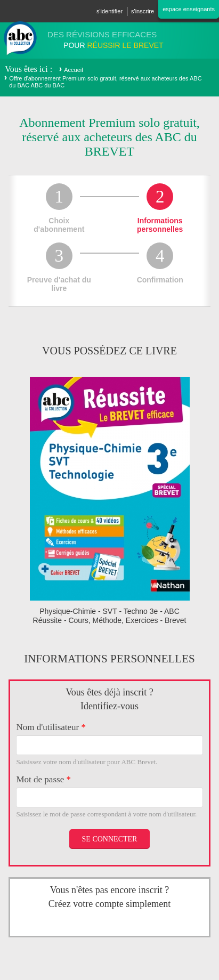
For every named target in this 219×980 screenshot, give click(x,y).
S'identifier (109, 11)
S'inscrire (143, 11)
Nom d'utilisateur (51, 727)
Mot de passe (43, 779)
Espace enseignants (189, 9)
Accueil (73, 70)
